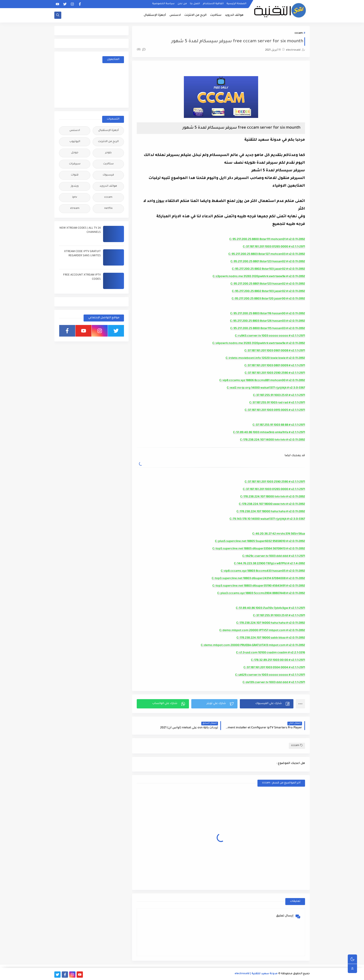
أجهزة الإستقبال (155, 15)
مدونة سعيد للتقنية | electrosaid (256, 974)
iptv (75, 197)
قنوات (75, 175)
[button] (267, 704)
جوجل (75, 153)
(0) (141, 50)
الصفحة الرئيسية (236, 4)
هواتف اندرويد (234, 15)
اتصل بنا (195, 4)
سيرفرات (75, 164)
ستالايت (216, 15)
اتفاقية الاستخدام (213, 4)
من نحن (182, 4)
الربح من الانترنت (195, 15)
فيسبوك (108, 175)
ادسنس (175, 15)
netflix (108, 209)
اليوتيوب (75, 142)
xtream (75, 209)
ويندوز (75, 186)
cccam (299, 33)
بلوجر (108, 153)
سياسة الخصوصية (163, 4)
